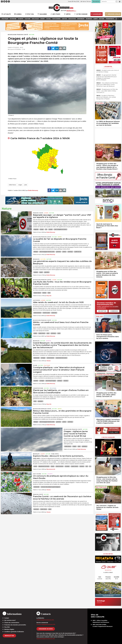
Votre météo (108, 554)
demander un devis (46, 629)
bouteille (36, 381)
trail (87, 466)
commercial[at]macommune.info (46, 624)
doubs (53, 466)
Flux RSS (7, 627)
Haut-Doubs (37, 474)
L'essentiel (108, 67)
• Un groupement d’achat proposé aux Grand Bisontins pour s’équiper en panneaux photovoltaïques (107, 77)
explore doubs (75, 466)
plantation (40, 401)
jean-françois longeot (51, 381)
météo (35, 333)
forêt (49, 293)
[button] (116, 2)
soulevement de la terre (61, 358)
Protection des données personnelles (15, 625)
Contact (7, 618)
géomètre (47, 272)
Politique (47, 365)
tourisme (82, 466)
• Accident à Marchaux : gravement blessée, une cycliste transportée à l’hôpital (106, 97)
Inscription (102, 311)
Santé (60, 237)
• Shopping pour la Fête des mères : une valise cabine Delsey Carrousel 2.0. (107, 91)
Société (48, 341)
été (46, 229)
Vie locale (53, 388)
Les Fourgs (37, 300)
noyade (51, 229)
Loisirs (46, 213)
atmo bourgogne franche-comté (47, 252)
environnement (50, 358)
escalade (67, 466)
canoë (35, 466)
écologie (43, 358)
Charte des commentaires (12, 623)
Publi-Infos (55, 454)
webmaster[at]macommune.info (46, 639)
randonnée (54, 313)
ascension (36, 509)
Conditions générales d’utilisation (14, 632)
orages (20, 185)
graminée (58, 252)
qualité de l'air (78, 252)
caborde (36, 272)
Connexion (114, 311)
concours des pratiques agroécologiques (50, 487)
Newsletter (9, 636)
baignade (36, 229)
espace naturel (37, 293)
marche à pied (46, 313)
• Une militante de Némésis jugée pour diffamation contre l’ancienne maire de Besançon (107, 85)
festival (44, 293)
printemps (70, 252)
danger (42, 229)
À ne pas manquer (108, 437)
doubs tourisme (37, 313)
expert (41, 272)
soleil (59, 333)
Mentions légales (9, 629)
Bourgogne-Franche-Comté (18, 35)
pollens (64, 252)
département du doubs (44, 466)
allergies (36, 252)
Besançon (36, 259)
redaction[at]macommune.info (45, 620)
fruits (35, 401)
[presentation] (96, 447)
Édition (63, 11)
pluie (26, 185)
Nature (32, 35)
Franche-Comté (38, 213)
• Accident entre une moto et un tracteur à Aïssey (108, 71)
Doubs (35, 365)
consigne (42, 381)
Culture (43, 259)
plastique (60, 381)
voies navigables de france (60, 229)
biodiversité (37, 358)
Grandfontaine (38, 388)
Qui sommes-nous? (10, 620)
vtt (90, 466)
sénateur (66, 381)
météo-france (12, 185)
